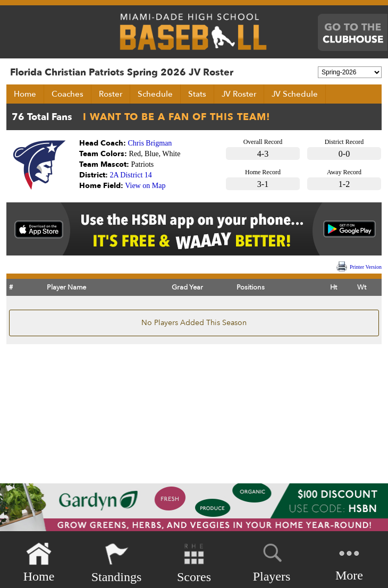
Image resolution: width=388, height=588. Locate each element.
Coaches (68, 94)
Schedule (155, 94)
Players (272, 561)
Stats (197, 94)
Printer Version (366, 267)
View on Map (145, 186)
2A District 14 (131, 175)
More (349, 562)
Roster (111, 94)
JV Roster (239, 94)
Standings (117, 563)
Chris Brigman (150, 143)
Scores (194, 563)
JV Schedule (295, 94)
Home (25, 94)
